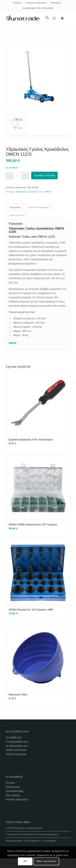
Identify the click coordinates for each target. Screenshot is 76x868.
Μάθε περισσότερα (46, 861)
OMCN (48, 192)
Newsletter (56, 3)
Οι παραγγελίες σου (17, 746)
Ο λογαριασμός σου (17, 742)
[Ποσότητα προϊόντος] (17, 176)
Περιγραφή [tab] (15, 207)
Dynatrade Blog (14, 791)
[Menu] (54, 18)
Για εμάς (10, 783)
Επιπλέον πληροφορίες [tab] (39, 207)
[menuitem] (17, 3)
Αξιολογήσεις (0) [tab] (17, 215)
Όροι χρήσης (13, 795)
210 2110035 (47, 8)
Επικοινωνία (13, 787)
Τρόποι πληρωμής (16, 754)
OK (25, 861)
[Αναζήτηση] (45, 18)
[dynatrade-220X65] (22, 18)
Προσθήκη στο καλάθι (44, 175)
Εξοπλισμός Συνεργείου (26, 192)
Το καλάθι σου (14, 737)
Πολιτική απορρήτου (17, 799)
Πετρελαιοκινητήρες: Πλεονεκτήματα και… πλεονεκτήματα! (31, 841)
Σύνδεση (17, 3)
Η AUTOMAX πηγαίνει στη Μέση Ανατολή (24, 828)
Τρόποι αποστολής (16, 750)
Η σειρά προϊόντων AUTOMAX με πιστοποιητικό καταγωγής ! (32, 834)
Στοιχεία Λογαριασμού (36, 3)
